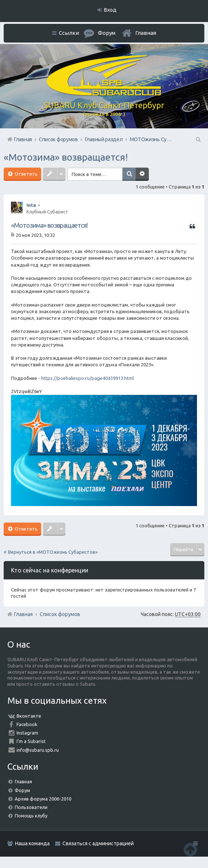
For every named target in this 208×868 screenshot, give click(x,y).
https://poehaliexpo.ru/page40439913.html (87, 378)
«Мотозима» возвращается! (66, 157)
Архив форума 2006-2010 (43, 799)
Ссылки (69, 33)
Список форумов (60, 614)
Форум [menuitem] (107, 33)
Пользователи (31, 807)
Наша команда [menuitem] (32, 843)
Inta (31, 205)
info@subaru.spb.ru (38, 750)
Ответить (26, 174)
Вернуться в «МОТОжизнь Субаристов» (53, 552)
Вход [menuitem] (110, 10)
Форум (22, 790)
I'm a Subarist (31, 741)
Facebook (27, 724)
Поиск (129, 174)
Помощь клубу (31, 816)
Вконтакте (29, 716)
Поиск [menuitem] (198, 139)
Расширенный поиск (142, 174)
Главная (146, 33)
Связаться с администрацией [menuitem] (98, 843)
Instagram (27, 733)
